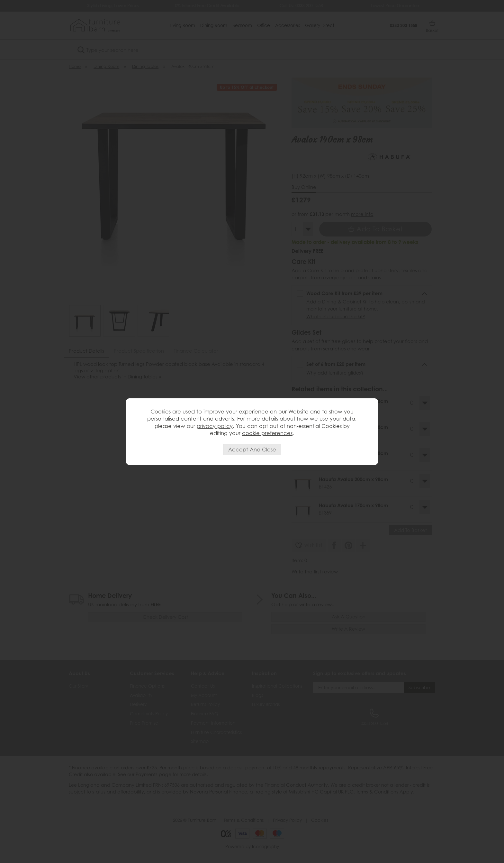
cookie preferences (267, 433)
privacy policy (215, 426)
